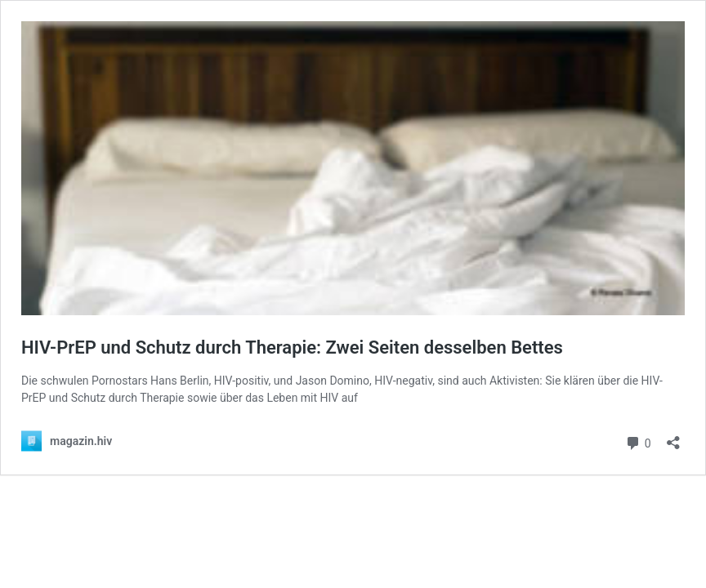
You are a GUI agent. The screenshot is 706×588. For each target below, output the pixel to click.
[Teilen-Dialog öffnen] (673, 437)
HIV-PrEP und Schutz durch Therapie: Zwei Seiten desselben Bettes (292, 347)
